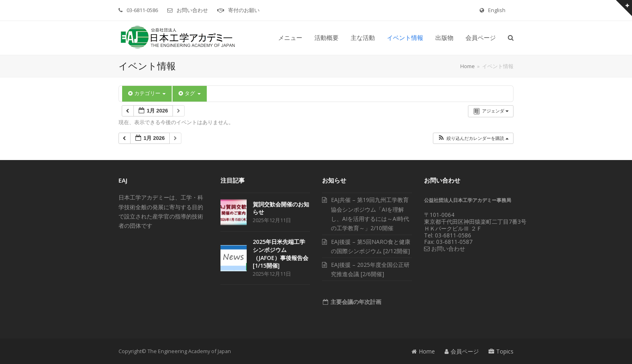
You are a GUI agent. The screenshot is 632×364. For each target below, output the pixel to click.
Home (423, 351)
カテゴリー (147, 93)
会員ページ (462, 351)
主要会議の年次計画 (355, 302)
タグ (189, 93)
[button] (511, 38)
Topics (501, 351)
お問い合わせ (192, 10)
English (497, 10)
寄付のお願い (244, 10)
